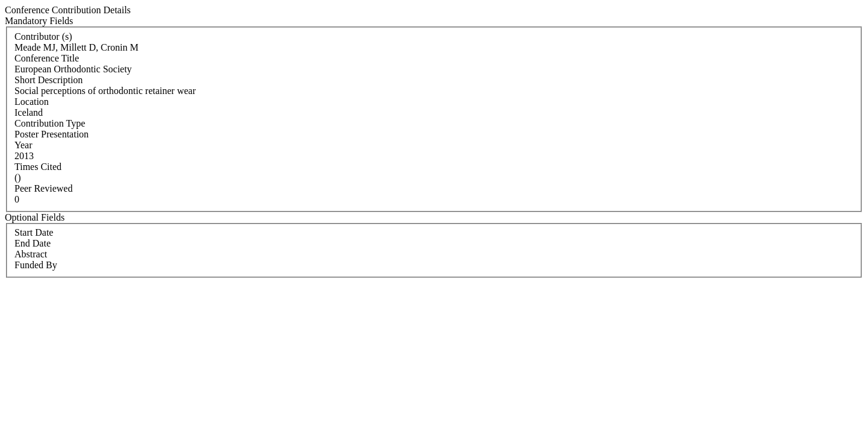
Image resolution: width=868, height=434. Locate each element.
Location (32, 102)
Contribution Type (50, 123)
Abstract (31, 254)
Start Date (34, 232)
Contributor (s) (43, 36)
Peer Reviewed (43, 188)
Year (23, 145)
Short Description (49, 80)
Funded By (36, 265)
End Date (33, 243)
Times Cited (38, 167)
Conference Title (47, 58)
